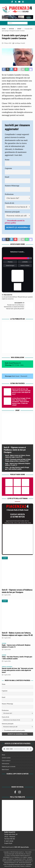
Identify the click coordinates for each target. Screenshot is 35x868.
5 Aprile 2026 (7, 595)
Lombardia (25, 262)
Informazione (6, 764)
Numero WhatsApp (12, 186)
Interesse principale (12, 212)
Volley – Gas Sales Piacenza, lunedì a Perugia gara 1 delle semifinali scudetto (17, 658)
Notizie (11, 29)
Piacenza (10, 262)
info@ (11, 841)
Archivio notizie (6, 758)
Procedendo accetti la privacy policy (15, 222)
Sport (17, 410)
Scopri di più (8, 843)
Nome (7, 160)
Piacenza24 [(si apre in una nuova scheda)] (24, 376)
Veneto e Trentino (25, 266)
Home (3, 755)
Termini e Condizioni (25, 866)
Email (7, 177)
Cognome (8, 168)
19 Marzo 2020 (7, 43)
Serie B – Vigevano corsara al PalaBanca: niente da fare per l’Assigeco (15, 450)
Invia (22, 365)
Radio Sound (16, 376)
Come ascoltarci (6, 761)
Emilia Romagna (10, 266)
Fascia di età (9, 203)
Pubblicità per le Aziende (9, 767)
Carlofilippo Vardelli (20, 43)
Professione (9, 194)
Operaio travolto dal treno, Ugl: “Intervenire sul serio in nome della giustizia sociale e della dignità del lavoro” (17, 670)
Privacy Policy (16, 866)
